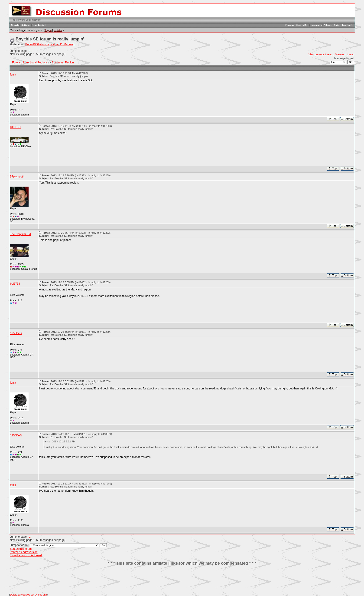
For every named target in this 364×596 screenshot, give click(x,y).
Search (15, 25)
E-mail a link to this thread (26, 555)
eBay (306, 25)
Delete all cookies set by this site (28, 595)
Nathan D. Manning (62, 44)
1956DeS (16, 333)
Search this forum (21, 549)
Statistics (26, 25)
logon (48, 30)
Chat (298, 25)
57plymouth (17, 177)
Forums (290, 25)
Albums (328, 25)
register (58, 30)
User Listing (39, 25)
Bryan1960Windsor (37, 44)
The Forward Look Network (26, 20)
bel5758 (15, 284)
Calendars (316, 25)
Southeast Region (63, 63)
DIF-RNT (16, 127)
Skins (337, 25)
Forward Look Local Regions (30, 63)
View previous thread (320, 54)
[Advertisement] (182, 580)
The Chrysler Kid (20, 234)
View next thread (345, 54)
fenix (13, 75)
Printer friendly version (24, 552)
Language (347, 25)
